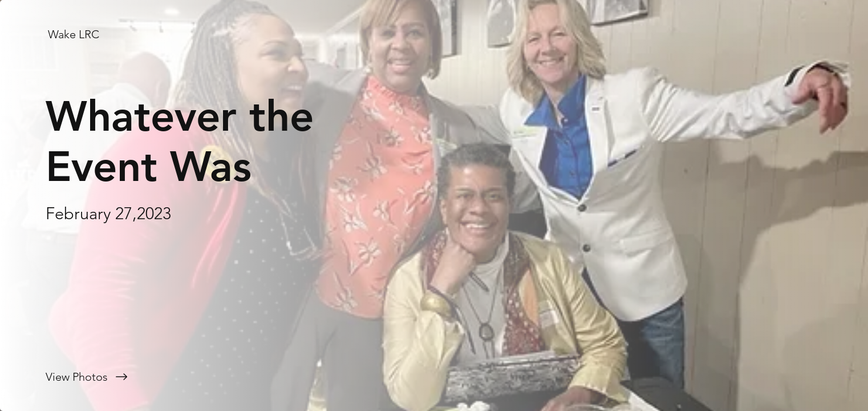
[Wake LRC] (75, 34)
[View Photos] (217, 377)
